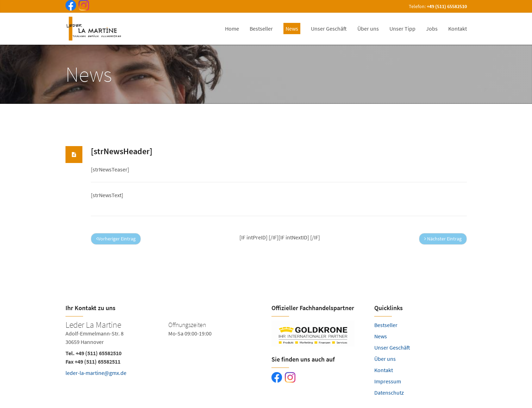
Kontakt (384, 370)
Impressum (388, 381)
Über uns (385, 359)
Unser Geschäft (392, 347)
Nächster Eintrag (443, 239)
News (381, 336)
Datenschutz (389, 393)
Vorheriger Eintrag (116, 239)
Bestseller (386, 325)
